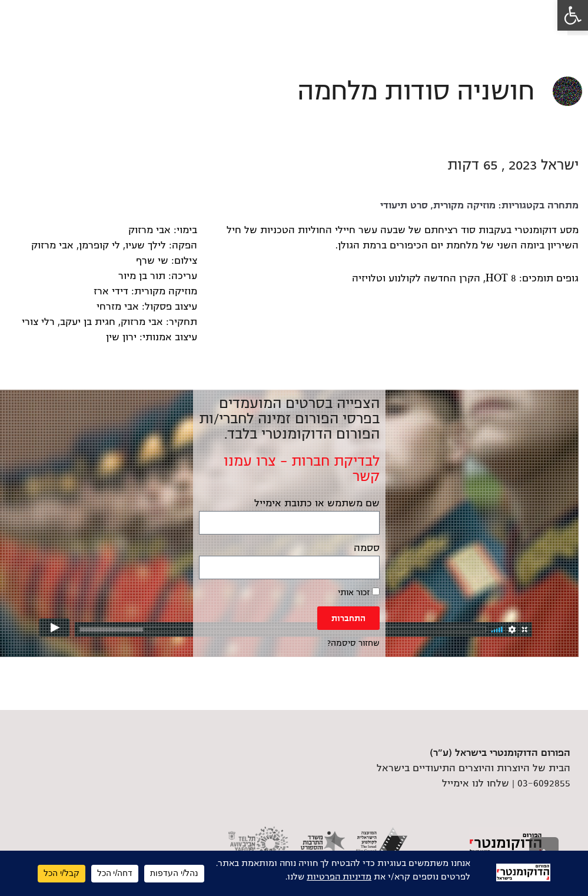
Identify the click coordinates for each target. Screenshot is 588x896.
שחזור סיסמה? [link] (353, 643)
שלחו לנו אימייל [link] (476, 784)
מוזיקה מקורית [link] (464, 205)
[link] (573, 15)
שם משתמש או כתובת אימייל (317, 503)
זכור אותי (359, 592)
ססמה (367, 548)
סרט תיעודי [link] (404, 205)
